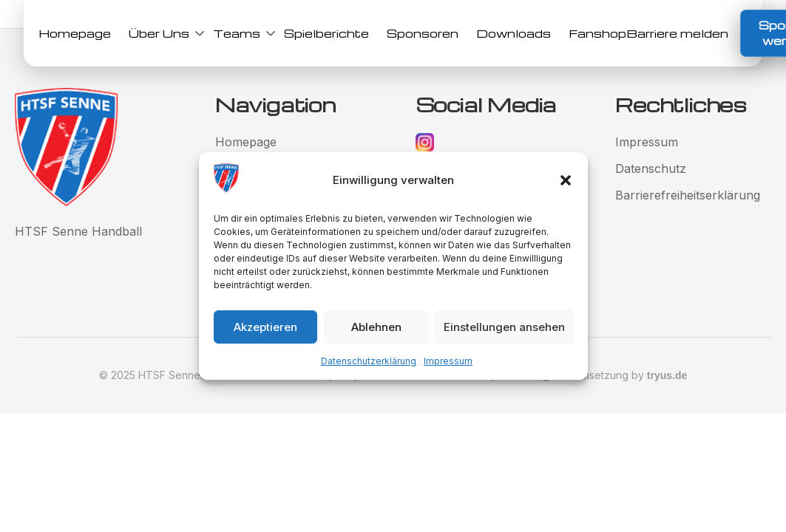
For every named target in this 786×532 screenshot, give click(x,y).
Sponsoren (423, 33)
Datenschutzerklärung (369, 361)
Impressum (448, 361)
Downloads (514, 33)
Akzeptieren (265, 327)
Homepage (75, 33)
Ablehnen (376, 327)
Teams (240, 33)
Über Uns (162, 33)
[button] (566, 180)
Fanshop (597, 33)
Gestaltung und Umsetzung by (592, 375)
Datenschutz (651, 168)
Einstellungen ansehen (504, 327)
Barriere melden (677, 33)
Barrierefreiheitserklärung (688, 195)
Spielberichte (326, 33)
